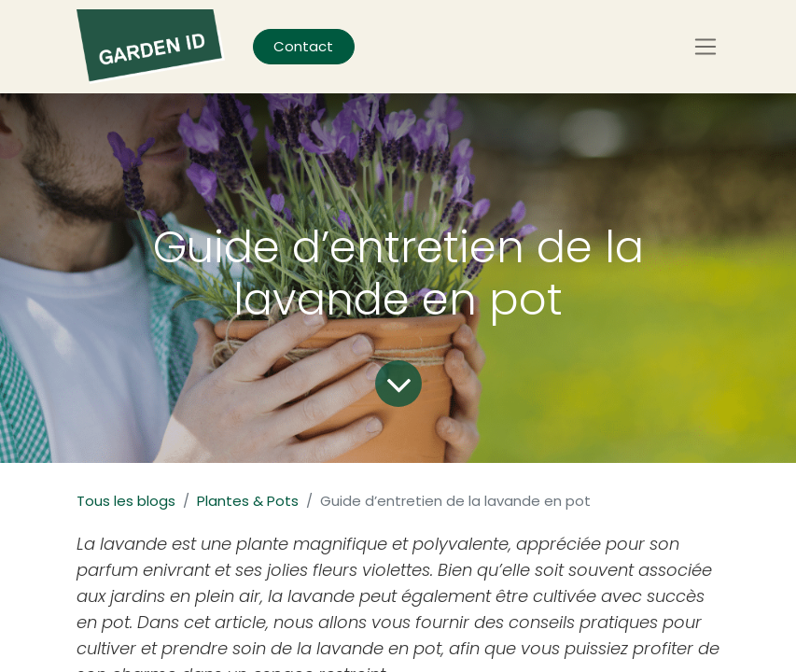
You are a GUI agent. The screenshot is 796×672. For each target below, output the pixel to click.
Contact (303, 46)
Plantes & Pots (248, 501)
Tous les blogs (126, 501)
